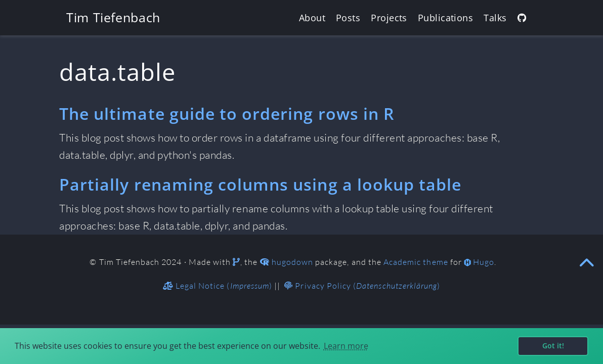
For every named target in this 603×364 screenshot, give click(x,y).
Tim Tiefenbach (113, 17)
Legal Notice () (218, 286)
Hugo (484, 262)
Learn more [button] (346, 346)
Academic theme (416, 262)
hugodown (292, 262)
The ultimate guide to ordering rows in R (227, 113)
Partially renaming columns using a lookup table (260, 184)
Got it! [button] (553, 346)
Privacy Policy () (362, 286)
